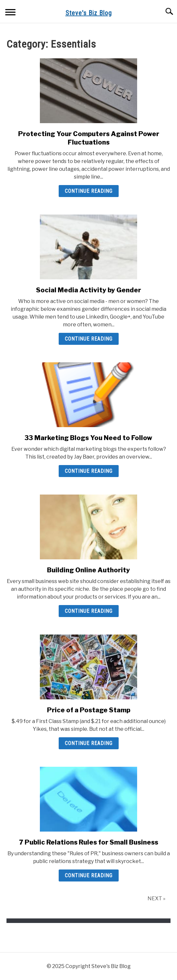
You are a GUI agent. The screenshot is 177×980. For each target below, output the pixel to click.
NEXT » (156, 898)
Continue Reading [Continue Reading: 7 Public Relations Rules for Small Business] (89, 875)
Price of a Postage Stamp (89, 710)
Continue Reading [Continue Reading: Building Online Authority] (89, 611)
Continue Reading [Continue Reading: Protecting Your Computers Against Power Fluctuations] (89, 191)
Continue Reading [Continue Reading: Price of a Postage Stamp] (89, 743)
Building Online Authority (88, 570)
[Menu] (10, 13)
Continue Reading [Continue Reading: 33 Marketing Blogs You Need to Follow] (89, 471)
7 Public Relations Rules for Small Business (89, 842)
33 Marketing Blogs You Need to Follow (88, 438)
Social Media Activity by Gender (88, 290)
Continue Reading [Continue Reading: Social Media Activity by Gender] (89, 339)
